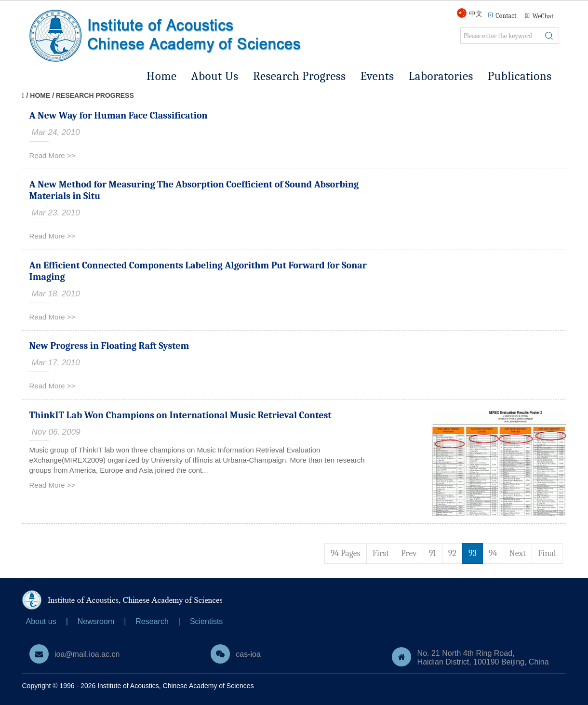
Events (377, 76)
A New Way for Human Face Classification (119, 115)
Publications (520, 76)
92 (452, 553)
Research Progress (300, 76)
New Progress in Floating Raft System (109, 346)
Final (547, 553)
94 (493, 553)
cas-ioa (248, 654)
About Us (215, 76)
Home (162, 76)
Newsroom (96, 621)
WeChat (539, 15)
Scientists (206, 621)
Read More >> (53, 155)
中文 (476, 13)
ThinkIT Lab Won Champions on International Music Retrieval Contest (180, 415)
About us (41, 621)
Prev (409, 553)
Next (517, 553)
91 (433, 553)
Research (152, 621)
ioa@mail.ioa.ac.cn (87, 654)
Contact (506, 16)
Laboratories (441, 76)
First (381, 553)
